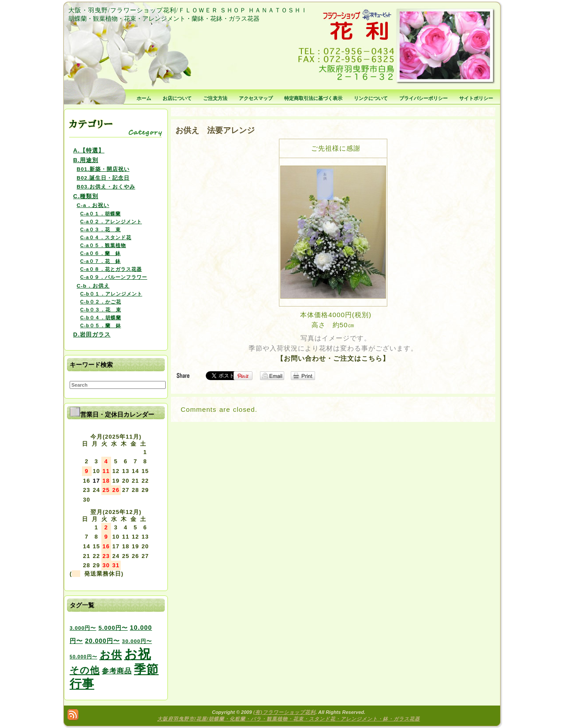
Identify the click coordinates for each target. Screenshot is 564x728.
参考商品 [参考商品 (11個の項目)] (117, 671)
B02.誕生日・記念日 (103, 178)
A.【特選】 (89, 150)
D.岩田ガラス (92, 334)
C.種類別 (86, 196)
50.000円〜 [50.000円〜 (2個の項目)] (83, 657)
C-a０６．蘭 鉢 (100, 253)
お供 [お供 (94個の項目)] (111, 655)
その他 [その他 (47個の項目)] (85, 670)
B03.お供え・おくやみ (106, 187)
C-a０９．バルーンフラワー (114, 277)
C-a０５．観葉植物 (103, 245)
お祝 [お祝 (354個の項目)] (138, 654)
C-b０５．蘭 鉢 (101, 325)
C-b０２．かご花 (101, 302)
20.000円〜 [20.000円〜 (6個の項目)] (102, 641)
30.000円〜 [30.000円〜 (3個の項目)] (137, 641)
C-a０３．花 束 (100, 229)
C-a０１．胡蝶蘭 (100, 214)
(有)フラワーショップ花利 (284, 712)
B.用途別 (86, 160)
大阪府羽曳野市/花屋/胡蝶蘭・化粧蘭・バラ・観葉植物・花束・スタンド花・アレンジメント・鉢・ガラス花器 (289, 719)
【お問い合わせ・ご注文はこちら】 (333, 358)
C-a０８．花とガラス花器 (111, 269)
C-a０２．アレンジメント (111, 222)
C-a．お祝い (93, 205)
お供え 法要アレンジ (215, 130)
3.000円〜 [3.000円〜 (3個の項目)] (83, 628)
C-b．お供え (93, 286)
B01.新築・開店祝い (103, 169)
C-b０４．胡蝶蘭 (101, 318)
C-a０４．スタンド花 (106, 237)
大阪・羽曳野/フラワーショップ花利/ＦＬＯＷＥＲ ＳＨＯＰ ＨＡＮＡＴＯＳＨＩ (188, 10)
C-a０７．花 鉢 (100, 261)
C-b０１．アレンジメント (111, 294)
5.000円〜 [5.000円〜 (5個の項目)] (113, 628)
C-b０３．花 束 (101, 310)
